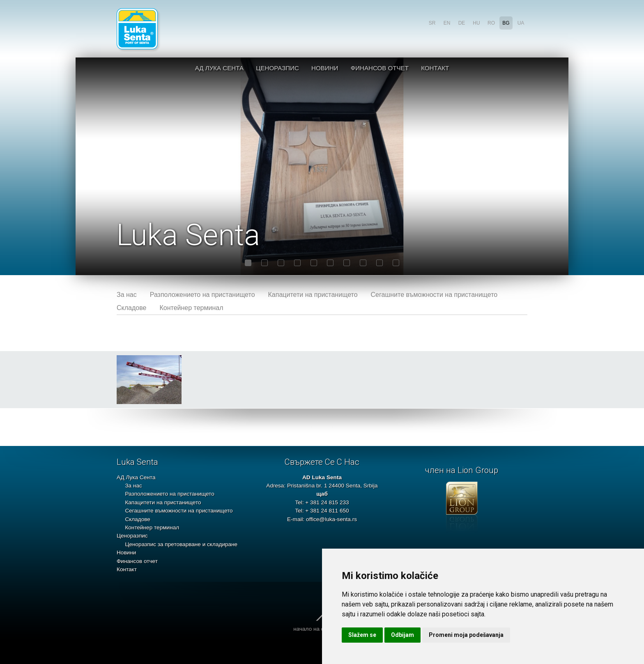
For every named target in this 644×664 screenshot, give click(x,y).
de (462, 23)
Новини (325, 68)
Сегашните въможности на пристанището (434, 295)
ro (491, 23)
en (447, 23)
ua (521, 23)
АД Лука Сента (219, 68)
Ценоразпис (277, 68)
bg (506, 23)
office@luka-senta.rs (331, 519)
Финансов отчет (380, 68)
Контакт (435, 68)
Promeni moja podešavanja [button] (466, 635)
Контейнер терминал (191, 308)
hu (476, 23)
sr (432, 23)
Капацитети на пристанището (313, 295)
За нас (127, 295)
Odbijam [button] (402, 635)
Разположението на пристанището (202, 295)
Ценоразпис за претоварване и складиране (181, 544)
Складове (131, 308)
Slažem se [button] (362, 635)
